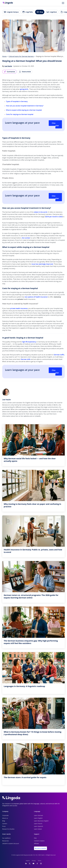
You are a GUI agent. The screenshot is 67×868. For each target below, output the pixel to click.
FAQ (35, 838)
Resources (5, 841)
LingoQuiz (52, 12)
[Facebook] (37, 864)
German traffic (59, 355)
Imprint (28, 861)
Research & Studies (8, 829)
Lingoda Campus (11, 12)
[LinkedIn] (26, 864)
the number (26, 238)
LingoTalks (28, 12)
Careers (5, 824)
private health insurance (19, 308)
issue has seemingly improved (42, 264)
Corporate (5, 816)
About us (5, 818)
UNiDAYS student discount (11, 844)
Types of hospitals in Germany (17, 101)
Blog (40, 12)
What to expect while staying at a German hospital (24, 110)
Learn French (38, 824)
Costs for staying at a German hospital (20, 114)
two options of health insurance (36, 297)
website (26, 416)
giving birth (24, 89)
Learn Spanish (39, 826)
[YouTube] (33, 864)
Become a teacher (40, 848)
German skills (26, 359)
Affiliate (36, 844)
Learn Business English (41, 821)
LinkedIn (38, 416)
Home (4, 56)
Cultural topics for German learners (21, 56)
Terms (40, 861)
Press (4, 826)
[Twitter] (30, 864)
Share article (25, 72)
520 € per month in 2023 (54, 217)
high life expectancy (29, 342)
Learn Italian (38, 829)
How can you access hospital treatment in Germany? (25, 106)
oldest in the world (41, 212)
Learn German (39, 816)
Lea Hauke (8, 66)
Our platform (6, 838)
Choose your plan (57, 124)
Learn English (38, 818)
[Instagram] (41, 864)
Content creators (39, 841)
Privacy (34, 861)
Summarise (9, 72)
